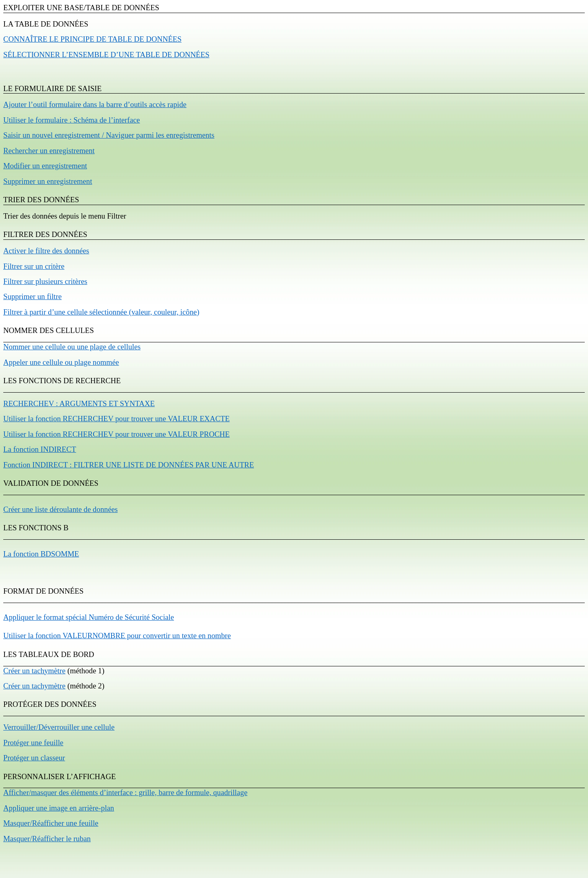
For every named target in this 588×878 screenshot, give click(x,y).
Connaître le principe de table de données (92, 39)
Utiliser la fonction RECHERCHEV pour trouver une (116, 419)
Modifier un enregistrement (45, 166)
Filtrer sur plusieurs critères (45, 281)
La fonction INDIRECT (40, 449)
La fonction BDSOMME (41, 554)
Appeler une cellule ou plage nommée (61, 362)
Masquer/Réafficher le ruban (47, 839)
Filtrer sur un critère (34, 266)
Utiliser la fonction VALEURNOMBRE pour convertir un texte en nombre (117, 636)
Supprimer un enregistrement (48, 181)
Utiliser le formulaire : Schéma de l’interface (72, 120)
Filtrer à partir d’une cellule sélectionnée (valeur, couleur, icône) (101, 312)
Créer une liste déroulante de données (60, 509)
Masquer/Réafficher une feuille (51, 823)
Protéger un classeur (34, 758)
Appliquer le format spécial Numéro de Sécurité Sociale (89, 617)
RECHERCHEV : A (79, 403)
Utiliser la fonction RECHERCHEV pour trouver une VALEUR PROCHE (116, 434)
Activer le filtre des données (46, 251)
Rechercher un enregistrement (49, 151)
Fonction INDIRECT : (129, 465)
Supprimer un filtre (32, 296)
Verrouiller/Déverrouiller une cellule (59, 727)
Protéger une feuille (33, 743)
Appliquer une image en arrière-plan (59, 808)
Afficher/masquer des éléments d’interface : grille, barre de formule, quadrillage (125, 792)
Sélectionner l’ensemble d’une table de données (106, 55)
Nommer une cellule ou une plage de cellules (72, 347)
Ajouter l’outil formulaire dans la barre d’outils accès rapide (95, 104)
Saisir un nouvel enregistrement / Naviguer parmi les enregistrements (109, 135)
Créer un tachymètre (34, 671)
